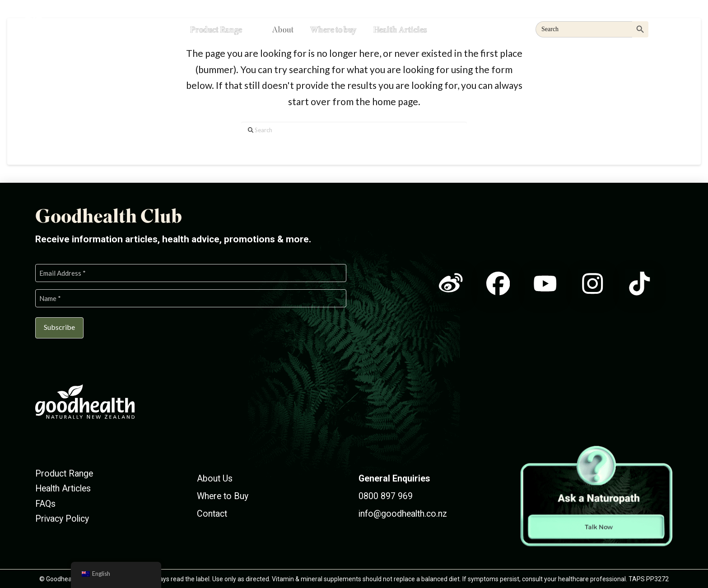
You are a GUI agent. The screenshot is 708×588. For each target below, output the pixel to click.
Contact (212, 513)
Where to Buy (223, 495)
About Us (215, 477)
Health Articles (63, 488)
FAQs (45, 502)
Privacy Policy (62, 517)
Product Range (64, 472)
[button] (674, 28)
